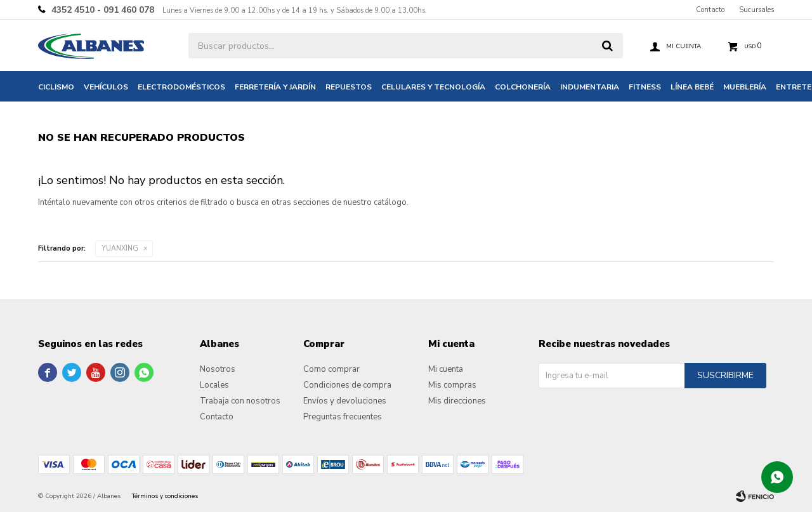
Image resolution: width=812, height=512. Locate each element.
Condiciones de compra (347, 385)
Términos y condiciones (165, 496)
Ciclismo (56, 87)
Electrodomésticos (181, 87)
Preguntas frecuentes (343, 417)
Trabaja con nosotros (240, 401)
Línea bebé (692, 87)
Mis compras (452, 385)
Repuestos (349, 87)
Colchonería (523, 87)
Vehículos (106, 87)
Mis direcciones (457, 401)
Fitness (645, 87)
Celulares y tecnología (433, 87)
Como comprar (331, 369)
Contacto (710, 10)
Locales (214, 385)
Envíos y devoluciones (345, 401)
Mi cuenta (446, 369)
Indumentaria (590, 87)
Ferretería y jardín (275, 87)
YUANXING (120, 248)
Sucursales (756, 10)
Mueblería (745, 87)
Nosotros (218, 369)
